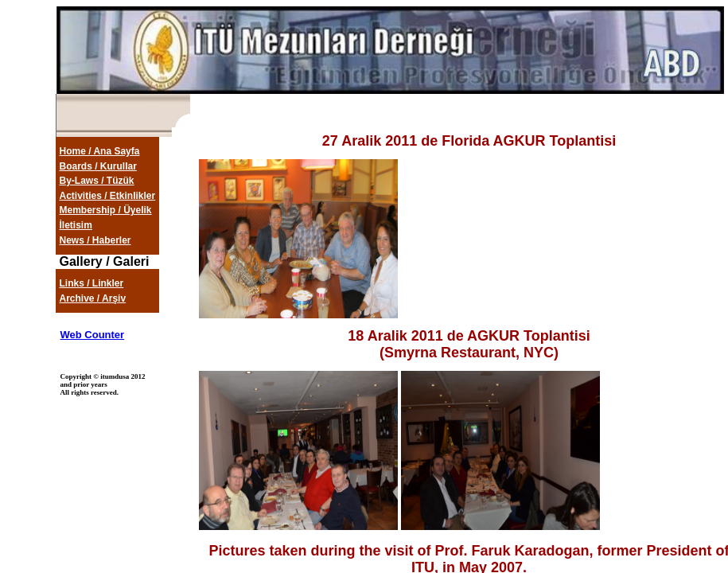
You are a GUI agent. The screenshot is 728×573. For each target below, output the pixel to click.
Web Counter (93, 335)
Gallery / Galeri (105, 261)
